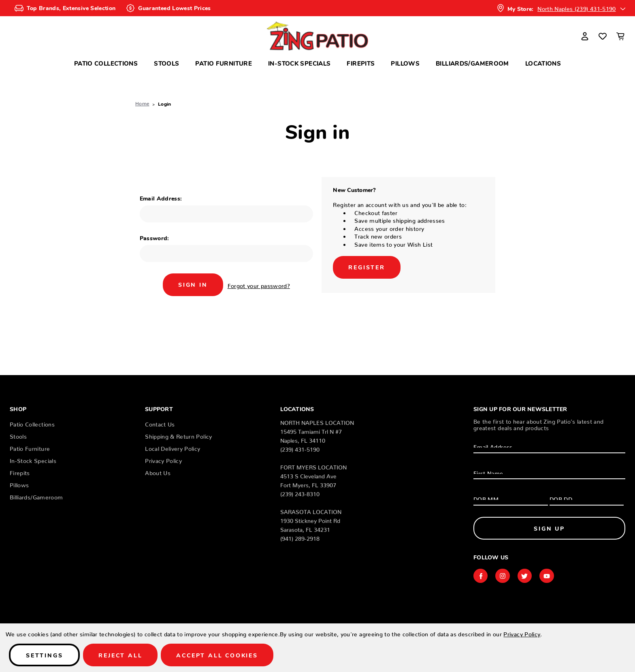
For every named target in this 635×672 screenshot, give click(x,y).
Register (367, 267)
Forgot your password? (259, 284)
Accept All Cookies (217, 655)
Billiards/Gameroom (472, 63)
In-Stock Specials (299, 63)
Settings (44, 655)
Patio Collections (106, 63)
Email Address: (161, 198)
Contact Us (160, 423)
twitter (525, 576)
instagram (503, 576)
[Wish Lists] (603, 36)
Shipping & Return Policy (178, 435)
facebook (481, 576)
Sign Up (549, 528)
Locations (543, 63)
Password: (154, 238)
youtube (548, 576)
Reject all (120, 655)
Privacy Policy (163, 459)
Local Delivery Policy (173, 447)
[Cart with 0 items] (620, 36)
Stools (166, 63)
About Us (158, 471)
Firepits (361, 63)
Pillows (405, 63)
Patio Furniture (224, 63)
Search (92, 33)
